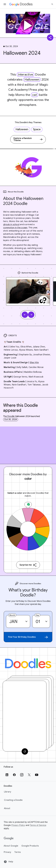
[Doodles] (28, 663)
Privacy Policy (18, 825)
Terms (18, 852)
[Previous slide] (25, 315)
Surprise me (28, 565)
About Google (11, 846)
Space (37, 129)
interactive (26, 74)
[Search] (52, 4)
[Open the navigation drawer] (5, 4)
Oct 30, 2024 (11, 419)
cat (35, 95)
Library (8, 792)
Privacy (7, 852)
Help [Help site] (8, 862)
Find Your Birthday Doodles (28, 637)
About (7, 808)
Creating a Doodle (13, 800)
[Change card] (25, 751)
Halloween (32, 79)
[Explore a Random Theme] (28, 139)
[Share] (50, 38)
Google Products (30, 846)
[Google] (9, 838)
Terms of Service (38, 825)
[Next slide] (31, 315)
